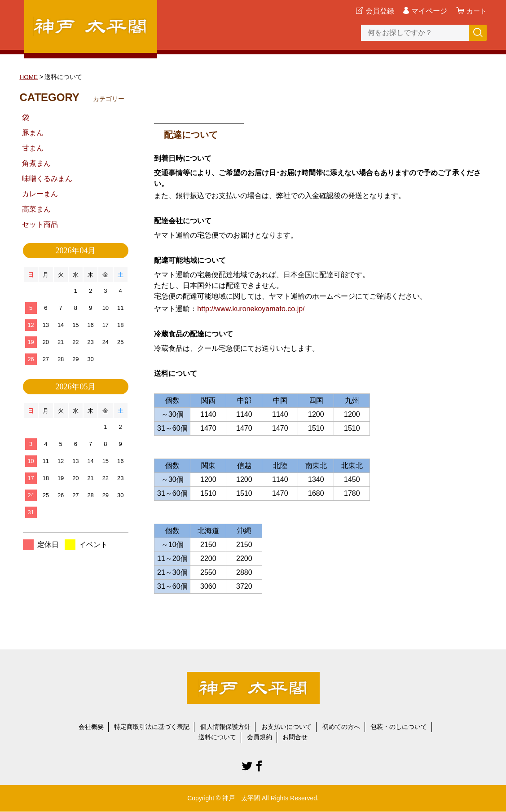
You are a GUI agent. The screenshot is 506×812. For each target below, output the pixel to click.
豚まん (33, 133)
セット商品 (40, 224)
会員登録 (378, 11)
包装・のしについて (399, 727)
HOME (29, 77)
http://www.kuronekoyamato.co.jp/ (251, 308)
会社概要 (91, 727)
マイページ (428, 11)
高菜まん (36, 209)
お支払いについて (286, 727)
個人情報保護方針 (225, 727)
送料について (217, 737)
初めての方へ (341, 727)
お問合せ (295, 737)
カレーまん (40, 194)
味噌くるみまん (47, 179)
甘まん (33, 148)
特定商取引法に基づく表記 (152, 727)
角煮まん (36, 163)
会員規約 (260, 737)
